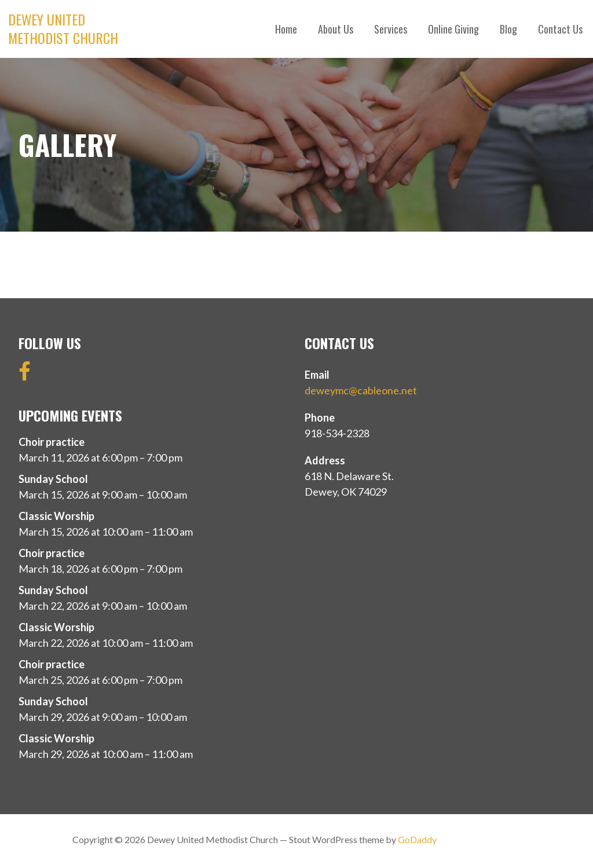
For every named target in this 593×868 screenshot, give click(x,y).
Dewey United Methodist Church (63, 28)
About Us (336, 29)
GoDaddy (417, 839)
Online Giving (453, 29)
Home (286, 29)
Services (391, 29)
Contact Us (560, 29)
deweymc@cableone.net (361, 390)
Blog (508, 29)
